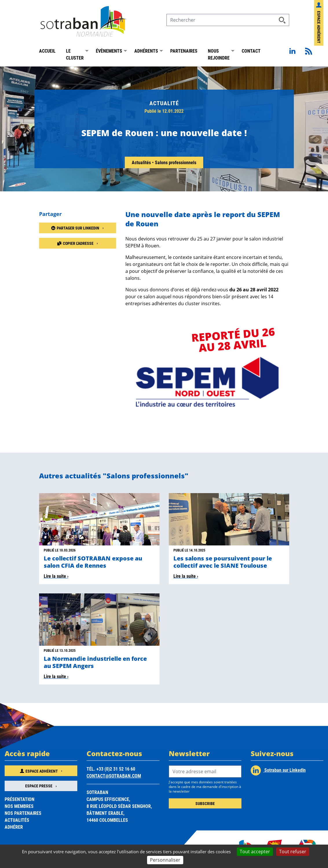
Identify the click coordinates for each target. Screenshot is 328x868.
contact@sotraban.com (114, 777)
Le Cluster (75, 55)
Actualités (142, 163)
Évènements (109, 51)
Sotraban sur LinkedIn (278, 771)
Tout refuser (293, 852)
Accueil (47, 51)
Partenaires (184, 51)
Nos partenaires (23, 814)
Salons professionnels (176, 163)
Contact (251, 51)
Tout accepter (255, 852)
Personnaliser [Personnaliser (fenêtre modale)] (165, 860)
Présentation (20, 800)
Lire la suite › (56, 577)
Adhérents (146, 51)
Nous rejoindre (219, 55)
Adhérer (14, 827)
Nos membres (19, 807)
